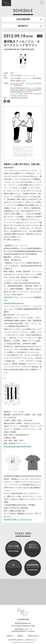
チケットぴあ (14, 83)
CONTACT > (10, 636)
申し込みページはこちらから (19, 95)
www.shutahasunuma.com (14, 303)
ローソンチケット (31, 83)
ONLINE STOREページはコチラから (18, 519)
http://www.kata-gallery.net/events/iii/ (17, 446)
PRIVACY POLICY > (34, 636)
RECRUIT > (21, 636)
